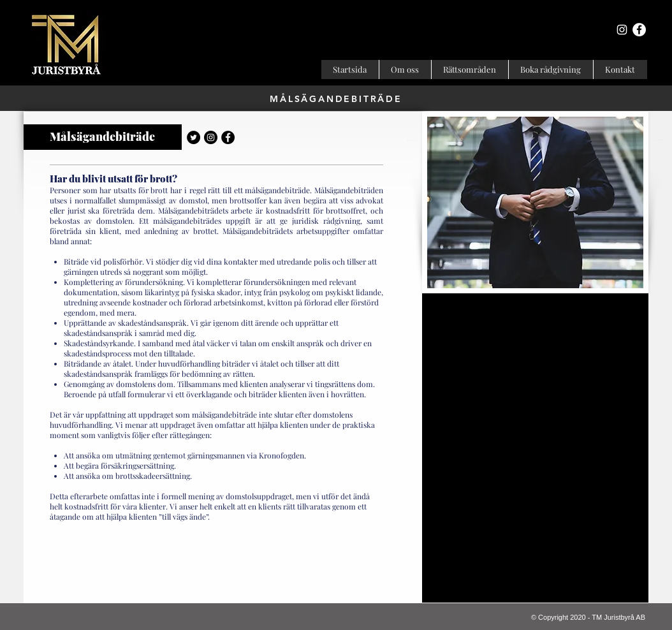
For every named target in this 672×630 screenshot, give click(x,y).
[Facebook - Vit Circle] (639, 30)
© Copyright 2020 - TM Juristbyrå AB (588, 617)
